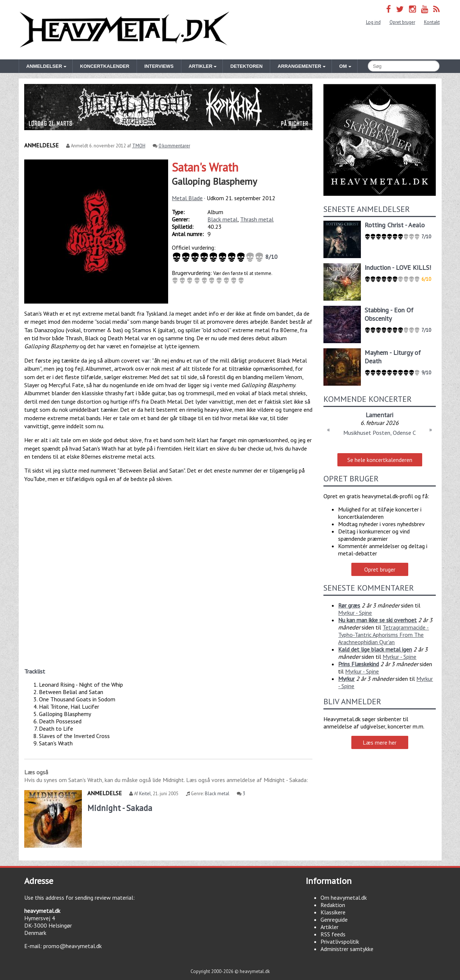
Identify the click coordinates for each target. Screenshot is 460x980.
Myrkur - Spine (355, 613)
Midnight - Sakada (120, 808)
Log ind (373, 22)
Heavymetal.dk (124, 30)
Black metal (222, 219)
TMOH (139, 146)
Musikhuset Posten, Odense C (380, 433)
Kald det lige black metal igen (375, 649)
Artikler (329, 927)
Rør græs (349, 605)
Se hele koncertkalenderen (380, 460)
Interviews (159, 66)
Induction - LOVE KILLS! (398, 267)
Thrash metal (257, 219)
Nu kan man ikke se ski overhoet (377, 620)
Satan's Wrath (205, 167)
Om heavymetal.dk (344, 898)
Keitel (145, 794)
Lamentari (380, 415)
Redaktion (333, 905)
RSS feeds (333, 934)
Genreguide (334, 920)
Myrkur (346, 679)
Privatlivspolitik (340, 942)
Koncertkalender (105, 66)
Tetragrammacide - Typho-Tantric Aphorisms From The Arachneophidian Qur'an (383, 635)
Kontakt (432, 22)
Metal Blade (187, 198)
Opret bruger (402, 22)
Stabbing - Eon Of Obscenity (389, 314)
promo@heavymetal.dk (73, 946)
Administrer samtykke (347, 949)
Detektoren (246, 66)
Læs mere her (380, 742)
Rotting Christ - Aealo (395, 225)
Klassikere (333, 912)
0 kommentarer (174, 146)
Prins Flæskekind (358, 664)
